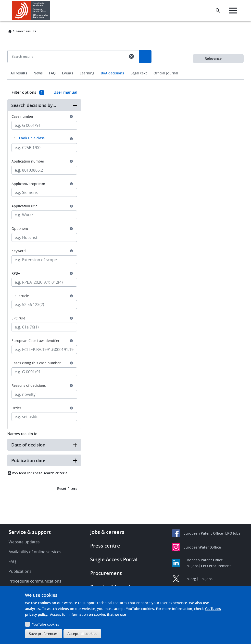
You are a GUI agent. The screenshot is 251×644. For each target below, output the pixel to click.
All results (19, 73)
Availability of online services (35, 552)
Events (68, 73)
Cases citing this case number (36, 363)
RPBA (16, 273)
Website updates (24, 542)
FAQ (52, 73)
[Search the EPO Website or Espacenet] (218, 11)
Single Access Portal (114, 559)
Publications (20, 571)
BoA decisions (112, 73)
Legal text (139, 73)
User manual (65, 92)
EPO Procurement (216, 566)
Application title (25, 206)
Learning (87, 73)
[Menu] (233, 11)
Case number (23, 117)
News (38, 73)
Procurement (106, 573)
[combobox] (125, 68)
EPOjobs (206, 579)
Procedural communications (35, 581)
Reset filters (67, 488)
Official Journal (166, 73)
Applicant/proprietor (28, 184)
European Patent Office (203, 533)
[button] (51, 11)
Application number (28, 161)
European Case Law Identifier (36, 341)
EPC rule (18, 318)
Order (16, 408)
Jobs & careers (107, 532)
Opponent (20, 229)
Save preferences (43, 634)
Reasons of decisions (29, 386)
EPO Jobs (233, 533)
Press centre (105, 546)
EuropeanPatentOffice (202, 547)
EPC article (20, 296)
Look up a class (32, 138)
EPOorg (190, 579)
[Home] (31, 10)
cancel (131, 56)
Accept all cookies (82, 634)
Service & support (30, 532)
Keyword (19, 251)
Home (10, 31)
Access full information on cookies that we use (88, 615)
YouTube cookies (46, 624)
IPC (28, 138)
